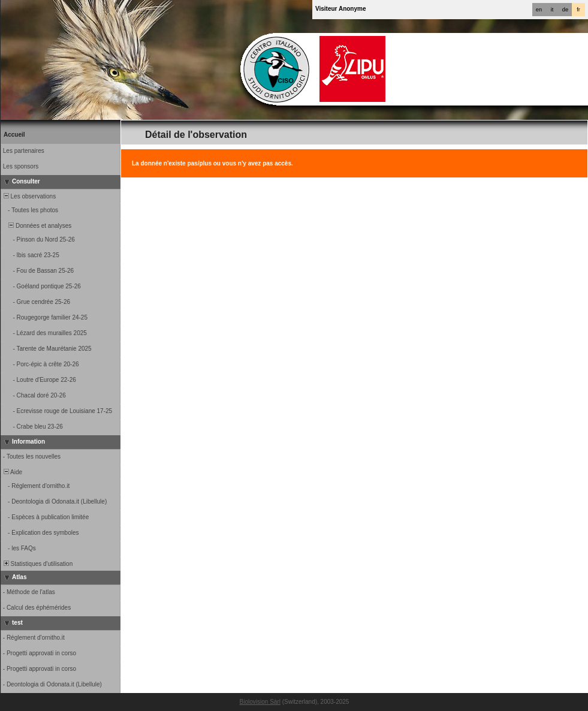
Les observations (29, 196)
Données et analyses (37, 226)
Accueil (14, 135)
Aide (12, 472)
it (552, 10)
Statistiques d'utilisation (37, 564)
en (539, 10)
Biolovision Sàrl (260, 702)
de (565, 10)
